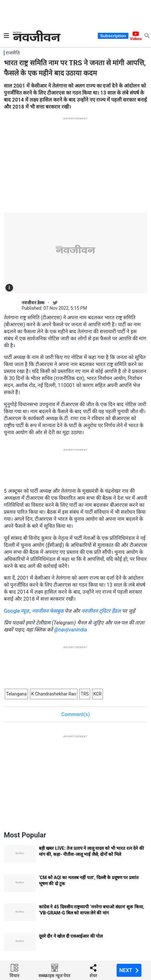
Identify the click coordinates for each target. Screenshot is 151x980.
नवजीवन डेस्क (33, 303)
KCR (97, 694)
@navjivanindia (71, 630)
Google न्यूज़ (17, 611)
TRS (85, 694)
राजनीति (13, 53)
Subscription (113, 36)
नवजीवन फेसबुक (48, 611)
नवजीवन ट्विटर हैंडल (101, 611)
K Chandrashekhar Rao (54, 694)
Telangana (16, 694)
